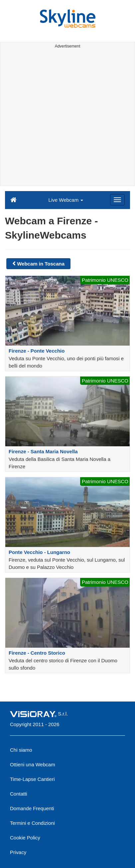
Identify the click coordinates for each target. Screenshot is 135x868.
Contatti (19, 794)
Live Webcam (66, 200)
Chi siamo (21, 750)
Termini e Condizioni (32, 823)
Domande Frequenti (32, 808)
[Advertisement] (67, 118)
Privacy (18, 852)
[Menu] (117, 200)
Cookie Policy (25, 838)
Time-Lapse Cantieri (32, 779)
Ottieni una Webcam (33, 764)
